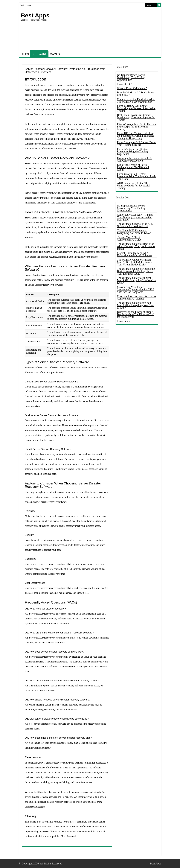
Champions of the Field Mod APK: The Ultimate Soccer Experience (136, 100)
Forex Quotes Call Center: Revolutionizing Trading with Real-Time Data (136, 176)
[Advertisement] (110, 29)
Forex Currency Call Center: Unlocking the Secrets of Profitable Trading (136, 108)
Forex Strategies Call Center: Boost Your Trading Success (136, 144)
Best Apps (35, 15)
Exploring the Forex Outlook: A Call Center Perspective (135, 159)
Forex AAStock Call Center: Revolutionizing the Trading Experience (133, 151)
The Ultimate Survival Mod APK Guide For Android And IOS (135, 225)
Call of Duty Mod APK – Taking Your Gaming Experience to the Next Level (135, 217)
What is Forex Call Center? (132, 88)
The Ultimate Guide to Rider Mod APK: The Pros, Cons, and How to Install (136, 246)
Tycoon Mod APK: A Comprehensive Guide (129, 238)
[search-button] (159, 5)
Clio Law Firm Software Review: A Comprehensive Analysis (137, 297)
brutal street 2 (125, 84)
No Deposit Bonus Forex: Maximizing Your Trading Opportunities (131, 77)
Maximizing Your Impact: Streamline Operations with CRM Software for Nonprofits (135, 289)
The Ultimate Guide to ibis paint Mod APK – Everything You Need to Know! (136, 305)
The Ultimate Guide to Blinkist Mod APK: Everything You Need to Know (137, 280)
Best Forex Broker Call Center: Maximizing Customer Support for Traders (136, 117)
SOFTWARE (39, 54)
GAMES (55, 54)
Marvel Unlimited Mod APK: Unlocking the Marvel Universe (134, 254)
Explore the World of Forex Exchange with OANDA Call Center (133, 167)
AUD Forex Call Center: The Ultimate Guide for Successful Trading (134, 186)
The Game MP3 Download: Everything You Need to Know (134, 232)
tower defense (125, 321)
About (22, 5)
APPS (25, 54)
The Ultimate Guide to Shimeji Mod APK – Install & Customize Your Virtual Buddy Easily (135, 262)
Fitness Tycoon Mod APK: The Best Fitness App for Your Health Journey (137, 127)
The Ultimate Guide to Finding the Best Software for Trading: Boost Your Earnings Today (136, 271)
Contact (29, 5)
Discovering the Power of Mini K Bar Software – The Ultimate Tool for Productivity (136, 314)
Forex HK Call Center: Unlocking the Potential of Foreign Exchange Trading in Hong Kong (136, 136)
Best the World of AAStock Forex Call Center (136, 94)
